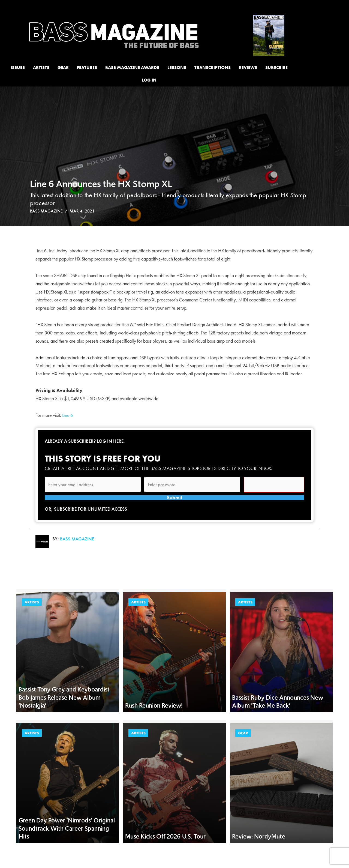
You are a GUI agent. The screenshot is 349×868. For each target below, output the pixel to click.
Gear (243, 745)
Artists (32, 614)
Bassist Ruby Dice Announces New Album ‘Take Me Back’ (278, 713)
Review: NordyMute (259, 848)
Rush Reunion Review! (154, 717)
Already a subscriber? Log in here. (87, 441)
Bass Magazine (46, 211)
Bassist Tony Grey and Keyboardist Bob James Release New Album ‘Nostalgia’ (64, 709)
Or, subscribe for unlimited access (88, 520)
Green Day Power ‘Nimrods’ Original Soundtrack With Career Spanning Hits (67, 840)
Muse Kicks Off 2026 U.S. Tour (165, 848)
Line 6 (68, 415)
